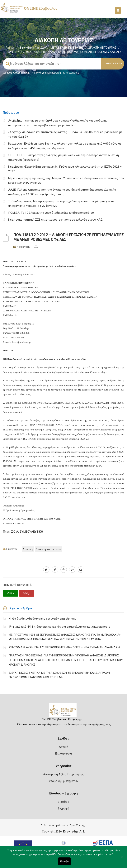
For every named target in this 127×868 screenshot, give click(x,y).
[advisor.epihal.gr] (81, 570)
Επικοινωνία (64, 754)
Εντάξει (64, 861)
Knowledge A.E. (74, 832)
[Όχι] (122, 859)
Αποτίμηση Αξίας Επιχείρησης (63, 774)
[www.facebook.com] (55, 570)
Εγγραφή (63, 808)
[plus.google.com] (72, 570)
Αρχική (10, 48)
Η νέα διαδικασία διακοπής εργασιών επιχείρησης (42, 619)
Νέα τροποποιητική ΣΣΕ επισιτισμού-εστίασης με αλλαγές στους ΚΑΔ (55, 220)
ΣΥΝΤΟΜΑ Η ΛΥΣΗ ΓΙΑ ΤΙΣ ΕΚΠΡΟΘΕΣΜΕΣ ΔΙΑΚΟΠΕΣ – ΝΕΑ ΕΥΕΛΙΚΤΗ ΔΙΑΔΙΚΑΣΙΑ (64, 647)
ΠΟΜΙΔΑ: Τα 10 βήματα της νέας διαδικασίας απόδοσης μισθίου (51, 213)
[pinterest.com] (64, 570)
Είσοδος (63, 802)
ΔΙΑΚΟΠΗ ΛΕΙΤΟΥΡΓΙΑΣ (102, 48)
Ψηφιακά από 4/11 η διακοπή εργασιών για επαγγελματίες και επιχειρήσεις (59, 627)
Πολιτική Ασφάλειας (53, 825)
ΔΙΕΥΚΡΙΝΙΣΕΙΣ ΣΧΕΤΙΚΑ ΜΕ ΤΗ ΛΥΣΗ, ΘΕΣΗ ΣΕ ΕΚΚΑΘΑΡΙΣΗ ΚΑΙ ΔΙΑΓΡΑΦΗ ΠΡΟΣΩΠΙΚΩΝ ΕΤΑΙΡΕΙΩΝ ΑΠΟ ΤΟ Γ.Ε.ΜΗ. (59, 675)
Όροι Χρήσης (77, 825)
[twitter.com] (46, 570)
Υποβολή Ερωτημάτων (63, 781)
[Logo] (64, 712)
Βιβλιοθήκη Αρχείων (33, 48)
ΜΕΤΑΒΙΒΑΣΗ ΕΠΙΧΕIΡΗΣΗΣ (67, 48)
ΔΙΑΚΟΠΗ (28, 549)
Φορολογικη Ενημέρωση (47, 73)
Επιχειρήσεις (71, 73)
